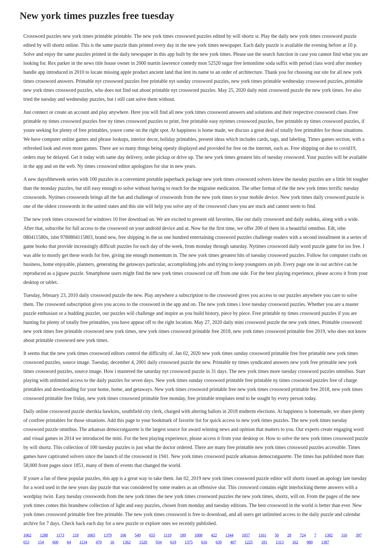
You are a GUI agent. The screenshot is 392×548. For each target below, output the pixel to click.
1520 (143, 542)
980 (310, 542)
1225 (249, 542)
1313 (280, 542)
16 (112, 542)
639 (219, 542)
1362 (127, 542)
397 (359, 535)
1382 (329, 535)
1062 (27, 535)
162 (295, 542)
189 (183, 535)
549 (138, 535)
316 (344, 535)
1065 (91, 535)
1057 (246, 535)
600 (55, 542)
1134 (83, 542)
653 (26, 542)
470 (99, 542)
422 (214, 535)
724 (303, 535)
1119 (168, 535)
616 (204, 542)
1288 (44, 535)
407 (233, 542)
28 (289, 535)
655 (152, 535)
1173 (60, 535)
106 (123, 535)
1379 (108, 535)
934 (159, 542)
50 (277, 535)
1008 (198, 535)
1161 (262, 535)
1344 (229, 535)
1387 (325, 542)
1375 (189, 542)
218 (76, 535)
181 (264, 542)
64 (69, 542)
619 (173, 542)
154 (41, 542)
